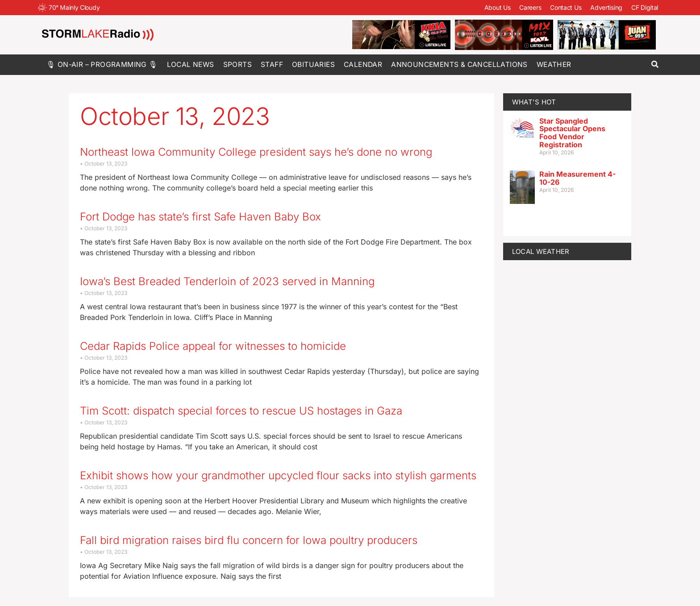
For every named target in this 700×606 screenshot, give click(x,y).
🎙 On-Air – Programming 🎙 (102, 64)
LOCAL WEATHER (541, 251)
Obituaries (313, 64)
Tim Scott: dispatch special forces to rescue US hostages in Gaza (241, 411)
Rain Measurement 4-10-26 (577, 178)
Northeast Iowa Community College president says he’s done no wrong (256, 152)
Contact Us (566, 7)
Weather (554, 64)
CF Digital (645, 7)
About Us (498, 7)
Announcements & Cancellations (459, 64)
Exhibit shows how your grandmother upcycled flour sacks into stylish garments (278, 475)
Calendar (363, 64)
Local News (191, 64)
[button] (655, 64)
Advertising (606, 7)
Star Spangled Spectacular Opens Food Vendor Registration (572, 133)
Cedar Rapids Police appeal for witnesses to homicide (213, 346)
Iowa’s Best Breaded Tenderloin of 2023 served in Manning (227, 281)
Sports (237, 64)
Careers (530, 7)
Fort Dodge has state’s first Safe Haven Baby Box (200, 217)
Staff (272, 64)
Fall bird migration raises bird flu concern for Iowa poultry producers (249, 540)
